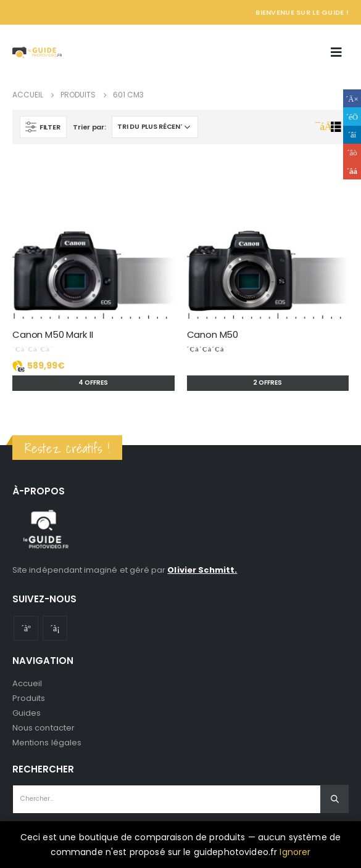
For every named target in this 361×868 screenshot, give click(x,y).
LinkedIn (352, 135)
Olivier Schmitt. (202, 570)
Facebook (352, 98)
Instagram (55, 628)
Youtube (26, 628)
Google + (352, 153)
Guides (27, 713)
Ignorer (295, 852)
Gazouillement (352, 116)
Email (352, 170)
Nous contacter (44, 728)
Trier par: (89, 127)
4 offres (93, 383)
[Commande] (155, 127)
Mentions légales (47, 743)
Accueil (27, 683)
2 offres (268, 383)
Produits (29, 698)
